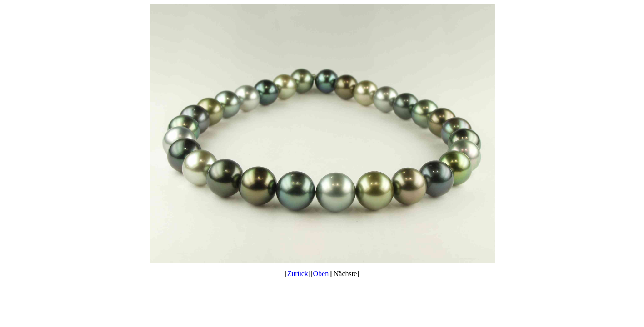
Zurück (298, 274)
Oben (321, 274)
